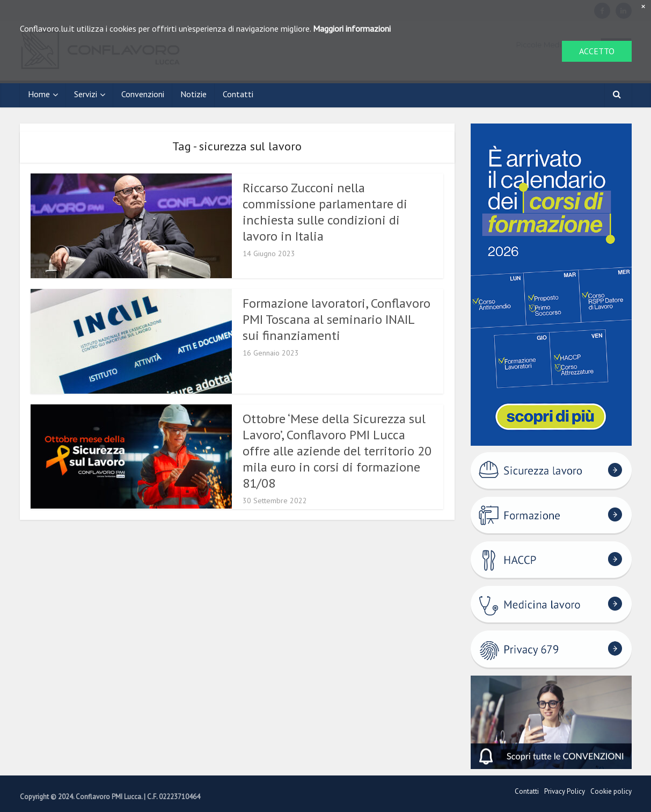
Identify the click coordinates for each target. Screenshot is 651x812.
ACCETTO (597, 51)
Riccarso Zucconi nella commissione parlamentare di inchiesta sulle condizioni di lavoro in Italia (325, 212)
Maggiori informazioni (352, 28)
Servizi (86, 94)
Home (39, 94)
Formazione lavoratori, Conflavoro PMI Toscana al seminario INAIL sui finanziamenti (337, 319)
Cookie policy (611, 791)
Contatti (238, 94)
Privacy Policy (565, 791)
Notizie (193, 94)
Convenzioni (143, 94)
